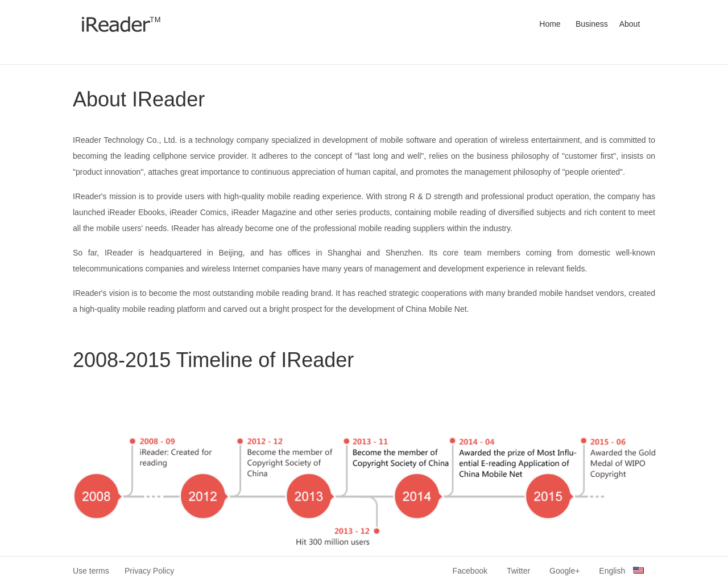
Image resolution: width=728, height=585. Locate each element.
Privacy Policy (149, 571)
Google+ (564, 571)
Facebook (470, 571)
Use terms (91, 571)
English (627, 571)
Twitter (518, 571)
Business (592, 24)
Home (550, 24)
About (630, 24)
